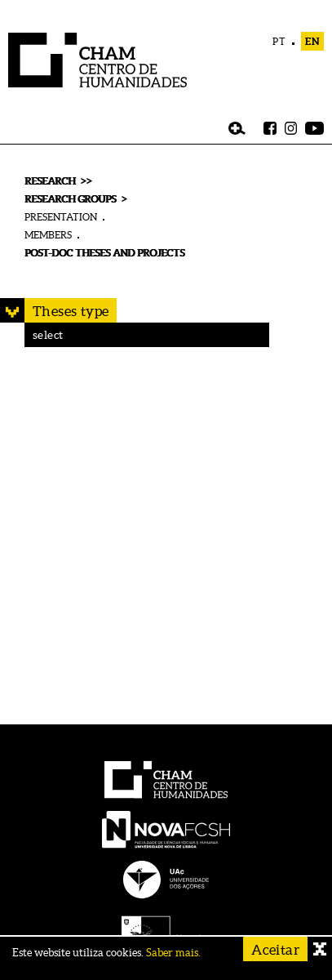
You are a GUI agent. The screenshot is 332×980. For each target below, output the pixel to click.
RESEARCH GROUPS (70, 199)
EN (312, 41)
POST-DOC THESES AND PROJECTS (104, 253)
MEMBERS (48, 235)
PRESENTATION (61, 217)
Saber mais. (173, 953)
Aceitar (275, 949)
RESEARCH (50, 181)
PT (279, 41)
